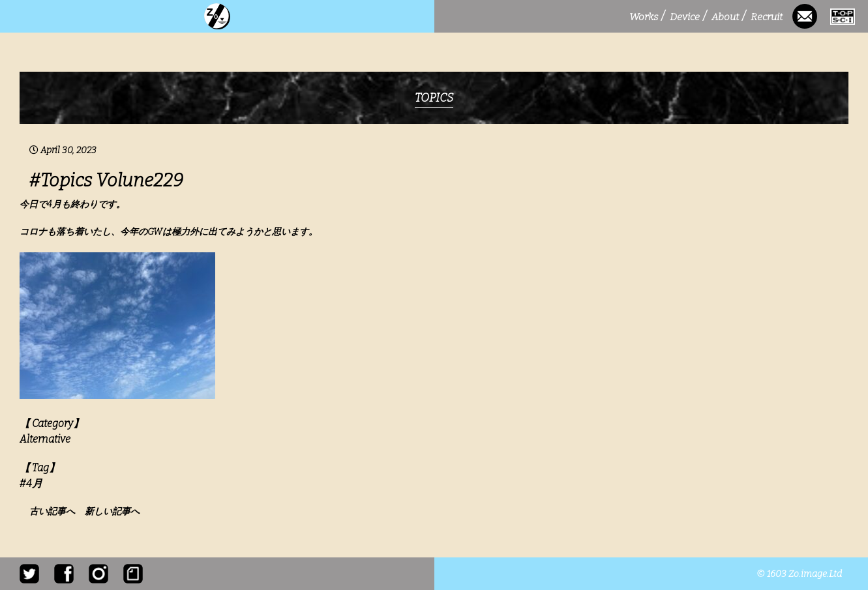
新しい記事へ (112, 511)
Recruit (768, 17)
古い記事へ (56, 511)
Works (647, 17)
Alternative (45, 439)
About (728, 17)
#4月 (31, 483)
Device (688, 17)
